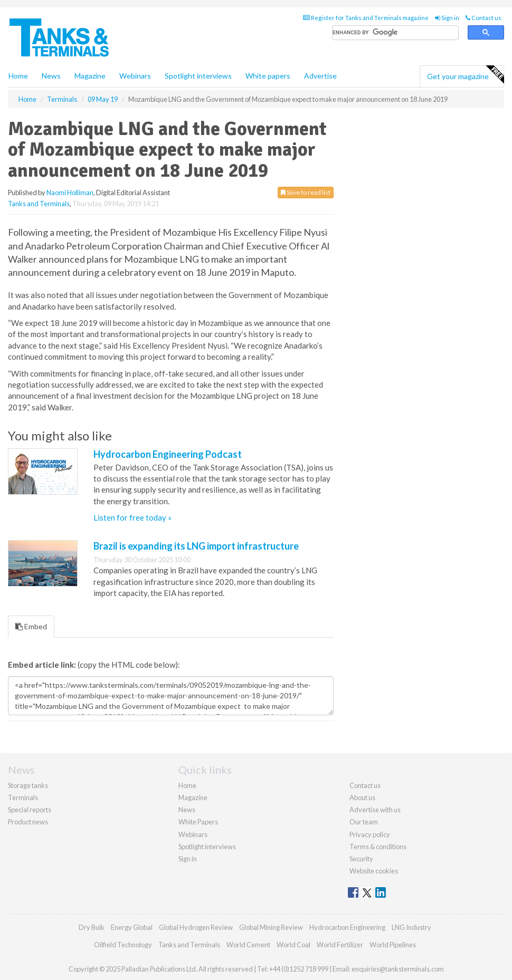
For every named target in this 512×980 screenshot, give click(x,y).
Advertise (320, 76)
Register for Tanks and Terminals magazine (366, 18)
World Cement (248, 945)
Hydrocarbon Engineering (347, 927)
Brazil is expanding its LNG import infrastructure (196, 546)
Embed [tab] (31, 626)
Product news (28, 822)
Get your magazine (465, 75)
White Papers (198, 822)
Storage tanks (28, 785)
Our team (364, 822)
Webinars (135, 76)
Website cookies (374, 871)
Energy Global (132, 927)
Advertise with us (375, 810)
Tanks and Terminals (39, 204)
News (187, 810)
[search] (395, 33)
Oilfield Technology (123, 945)
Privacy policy (370, 834)
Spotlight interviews (198, 76)
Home (18, 76)
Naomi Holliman (70, 193)
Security (361, 859)
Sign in (447, 18)
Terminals (23, 798)
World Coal (293, 945)
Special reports (30, 810)
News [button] (51, 76)
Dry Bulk (92, 927)
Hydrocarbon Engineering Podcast (168, 454)
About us (362, 798)
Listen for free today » (132, 517)
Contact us (483, 18)
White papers (268, 76)
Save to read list (306, 192)
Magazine (90, 76)
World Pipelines (393, 945)
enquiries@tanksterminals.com (398, 969)
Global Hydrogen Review (196, 927)
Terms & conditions (378, 847)
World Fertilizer (340, 945)
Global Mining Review (271, 927)
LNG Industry (411, 927)
